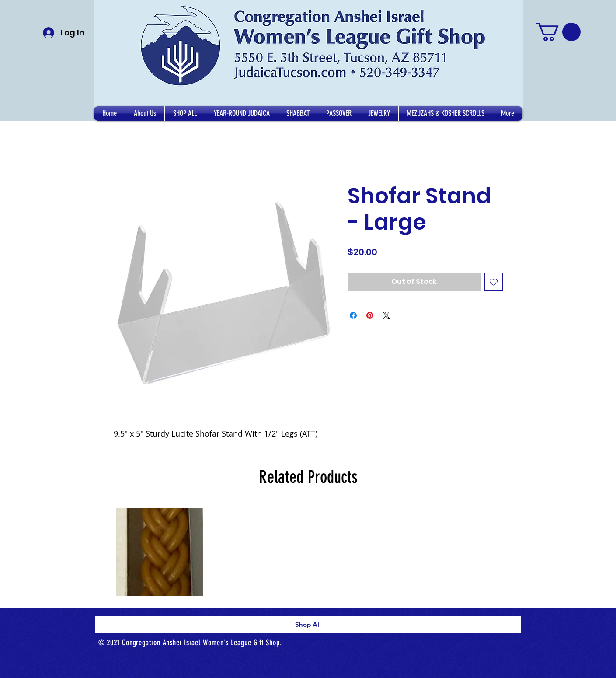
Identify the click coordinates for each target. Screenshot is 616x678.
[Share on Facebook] (353, 315)
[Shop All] (308, 625)
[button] (145, 114)
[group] (308, 552)
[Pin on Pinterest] (370, 315)
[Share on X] (386, 315)
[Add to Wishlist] (494, 282)
